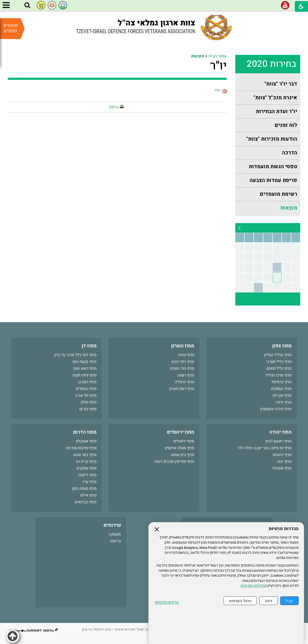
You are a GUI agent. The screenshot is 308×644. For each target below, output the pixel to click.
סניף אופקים (86, 468)
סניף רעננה (186, 375)
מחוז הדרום (85, 432)
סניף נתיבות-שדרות (81, 448)
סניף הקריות (282, 395)
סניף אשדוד (282, 468)
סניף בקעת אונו (85, 362)
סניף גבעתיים (86, 389)
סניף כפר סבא (183, 362)
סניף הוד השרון (182, 368)
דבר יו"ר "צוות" (281, 84)
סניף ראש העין (85, 368)
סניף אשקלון (86, 441)
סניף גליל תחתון (279, 368)
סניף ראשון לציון (279, 441)
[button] (27, 5)
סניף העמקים (281, 389)
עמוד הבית (218, 56)
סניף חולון (89, 402)
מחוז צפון (282, 346)
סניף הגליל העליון (278, 355)
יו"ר (218, 66)
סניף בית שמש (183, 455)
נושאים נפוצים (11, 28)
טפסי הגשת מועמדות (273, 167)
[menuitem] (268, 84)
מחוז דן (89, 346)
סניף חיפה (284, 402)
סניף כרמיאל (282, 382)
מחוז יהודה (280, 432)
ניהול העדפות (240, 601)
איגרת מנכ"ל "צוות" (275, 98)
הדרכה (290, 153)
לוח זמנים (286, 125)
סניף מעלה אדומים (179, 448)
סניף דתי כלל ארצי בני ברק (75, 355)
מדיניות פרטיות (167, 603)
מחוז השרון (183, 346)
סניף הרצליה (185, 382)
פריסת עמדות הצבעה (273, 180)
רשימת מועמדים (278, 194)
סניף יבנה (284, 461)
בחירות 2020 (272, 64)
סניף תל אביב (86, 395)
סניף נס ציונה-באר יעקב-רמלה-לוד (265, 448)
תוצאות (289, 208)
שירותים (112, 525)
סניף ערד (89, 482)
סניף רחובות (282, 455)
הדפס (114, 107)
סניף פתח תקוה (85, 375)
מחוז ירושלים (181, 432)
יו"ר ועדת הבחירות (276, 111)
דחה (269, 601)
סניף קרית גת (86, 461)
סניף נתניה (186, 355)
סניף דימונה (87, 475)
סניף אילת (88, 495)
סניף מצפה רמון (84, 489)
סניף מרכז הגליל (279, 375)
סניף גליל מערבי (279, 362)
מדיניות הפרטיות (253, 586)
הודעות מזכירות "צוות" (272, 139)
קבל (289, 601)
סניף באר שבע (85, 455)
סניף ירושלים (184, 441)
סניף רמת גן (87, 382)
